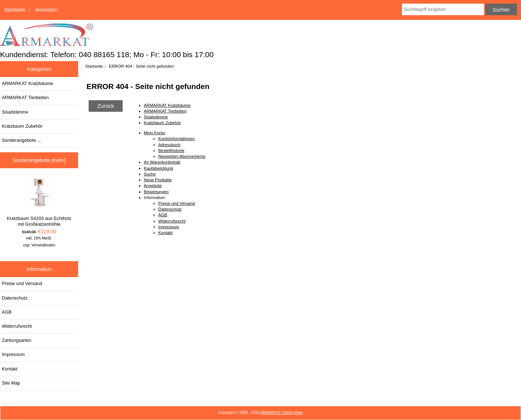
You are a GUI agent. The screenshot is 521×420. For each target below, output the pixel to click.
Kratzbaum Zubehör (22, 126)
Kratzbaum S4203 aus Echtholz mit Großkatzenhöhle (39, 202)
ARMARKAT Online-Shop (281, 413)
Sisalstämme (15, 112)
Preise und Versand (22, 283)
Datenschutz (15, 298)
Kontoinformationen (177, 138)
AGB (7, 312)
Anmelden (46, 10)
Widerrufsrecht (17, 326)
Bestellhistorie (171, 150)
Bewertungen (156, 192)
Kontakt (10, 369)
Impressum (13, 354)
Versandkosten (43, 245)
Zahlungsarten (17, 340)
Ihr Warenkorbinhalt (162, 162)
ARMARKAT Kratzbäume (27, 83)
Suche (150, 174)
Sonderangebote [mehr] (39, 160)
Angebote (153, 185)
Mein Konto (155, 133)
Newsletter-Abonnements (182, 156)
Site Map (11, 383)
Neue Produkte (158, 180)
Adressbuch (170, 145)
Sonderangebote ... (21, 140)
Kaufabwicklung (159, 168)
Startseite (15, 10)
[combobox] (443, 9)
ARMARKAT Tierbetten (25, 97)
